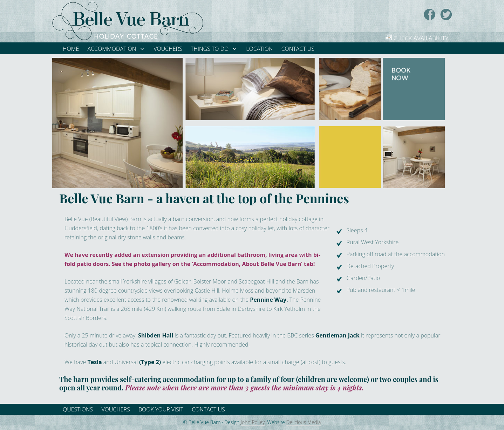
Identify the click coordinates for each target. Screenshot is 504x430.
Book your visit (161, 409)
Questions (78, 409)
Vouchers (115, 409)
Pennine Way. (269, 300)
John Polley (253, 422)
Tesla (94, 362)
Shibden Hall (156, 335)
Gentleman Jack (338, 335)
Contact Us (208, 409)
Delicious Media (303, 422)
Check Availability (421, 38)
